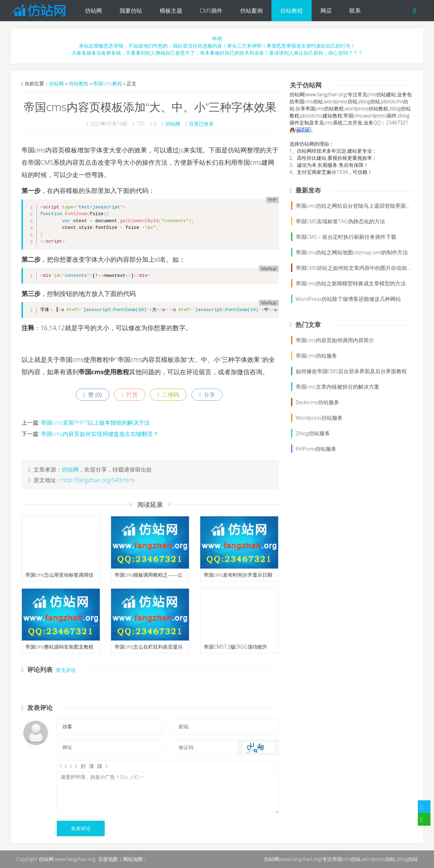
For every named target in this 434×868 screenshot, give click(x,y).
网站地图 (133, 859)
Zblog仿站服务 (313, 433)
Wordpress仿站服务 (319, 418)
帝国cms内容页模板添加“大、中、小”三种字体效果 (150, 107)
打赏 (129, 395)
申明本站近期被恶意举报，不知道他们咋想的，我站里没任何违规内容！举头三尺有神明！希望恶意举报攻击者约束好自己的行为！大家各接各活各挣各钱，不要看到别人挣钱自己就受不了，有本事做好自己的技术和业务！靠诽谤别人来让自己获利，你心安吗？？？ (217, 46)
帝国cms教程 (108, 83)
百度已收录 (201, 124)
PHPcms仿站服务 (316, 449)
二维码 (168, 395)
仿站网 (93, 11)
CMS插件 (211, 11)
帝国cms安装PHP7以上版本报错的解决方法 (95, 423)
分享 (207, 395)
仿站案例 (251, 11)
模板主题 (171, 11)
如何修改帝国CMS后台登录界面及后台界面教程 (351, 371)
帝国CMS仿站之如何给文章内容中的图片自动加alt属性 (360, 268)
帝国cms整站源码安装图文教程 (60, 647)
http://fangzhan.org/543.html (98, 480)
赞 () (93, 395)
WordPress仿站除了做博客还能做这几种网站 (349, 299)
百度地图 (108, 859)
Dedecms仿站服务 (317, 402)
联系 (355, 11)
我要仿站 (131, 11)
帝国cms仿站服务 (316, 356)
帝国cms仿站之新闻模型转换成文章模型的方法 (351, 283)
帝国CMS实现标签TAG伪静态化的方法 (340, 221)
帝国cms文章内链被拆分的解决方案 (338, 387)
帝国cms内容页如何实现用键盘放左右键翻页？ (100, 434)
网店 (326, 11)
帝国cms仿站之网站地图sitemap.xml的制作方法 (352, 252)
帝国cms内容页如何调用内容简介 (335, 340)
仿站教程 (292, 11)
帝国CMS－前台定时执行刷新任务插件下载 (346, 237)
